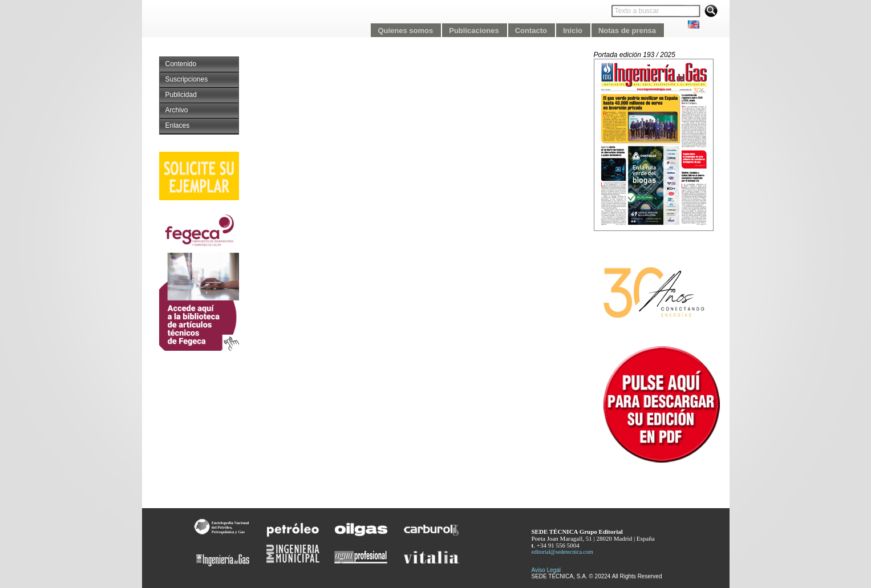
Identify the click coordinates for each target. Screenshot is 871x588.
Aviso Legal (546, 570)
